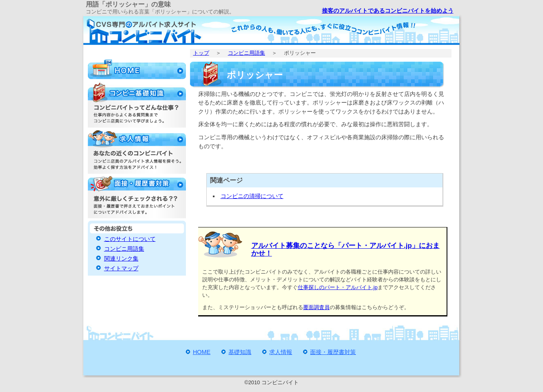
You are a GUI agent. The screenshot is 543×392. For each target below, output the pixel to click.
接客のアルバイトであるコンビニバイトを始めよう (388, 11)
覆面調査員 (316, 307)
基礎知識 (240, 352)
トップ (201, 53)
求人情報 (281, 352)
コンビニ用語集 (247, 53)
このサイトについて (130, 239)
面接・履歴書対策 (333, 352)
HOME (202, 352)
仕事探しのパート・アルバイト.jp (338, 287)
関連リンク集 (121, 259)
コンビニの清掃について (252, 196)
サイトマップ (121, 268)
